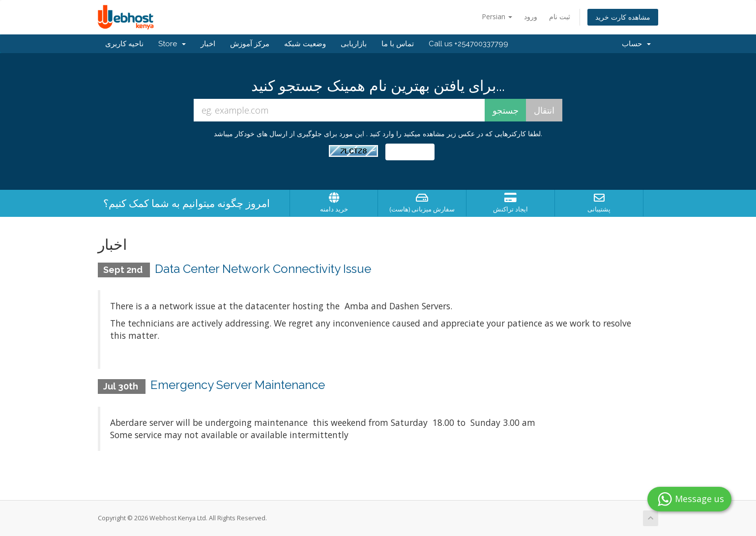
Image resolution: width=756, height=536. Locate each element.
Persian (497, 16)
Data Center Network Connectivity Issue (263, 269)
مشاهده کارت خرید (623, 17)
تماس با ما (398, 44)
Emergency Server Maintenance (238, 385)
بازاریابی (354, 44)
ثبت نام (560, 16)
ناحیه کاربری (124, 44)
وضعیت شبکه (305, 44)
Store (172, 44)
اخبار (208, 44)
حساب (636, 44)
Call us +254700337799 (468, 44)
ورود (531, 16)
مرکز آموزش (250, 44)
